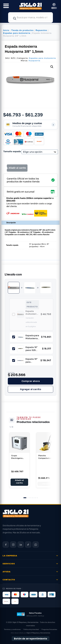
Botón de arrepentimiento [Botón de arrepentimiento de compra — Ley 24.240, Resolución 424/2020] (31, 639)
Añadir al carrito (17, 168)
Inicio (6, 30)
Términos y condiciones (12, 629)
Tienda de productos (23, 30)
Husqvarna (34, 61)
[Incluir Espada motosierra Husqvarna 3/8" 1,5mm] (14, 314)
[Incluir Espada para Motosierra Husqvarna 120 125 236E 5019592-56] (14, 337)
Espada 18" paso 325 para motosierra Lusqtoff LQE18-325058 (32, 349)
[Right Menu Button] (54, 6)
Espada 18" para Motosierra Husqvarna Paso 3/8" (32, 360)
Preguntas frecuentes (49, 629)
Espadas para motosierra (17, 33)
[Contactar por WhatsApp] (36, 545)
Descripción (11, 223)
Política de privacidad (31, 629)
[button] (52, 67)
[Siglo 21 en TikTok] (28, 545)
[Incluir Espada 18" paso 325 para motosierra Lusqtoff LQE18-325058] (14, 349)
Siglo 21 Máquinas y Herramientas (25, 622)
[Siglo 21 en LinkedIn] (21, 545)
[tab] (25, 498)
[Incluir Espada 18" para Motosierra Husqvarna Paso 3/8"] (14, 360)
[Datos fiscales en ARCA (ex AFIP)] (30, 614)
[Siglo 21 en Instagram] (13, 545)
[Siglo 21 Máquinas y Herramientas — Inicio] (16, 513)
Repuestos (41, 30)
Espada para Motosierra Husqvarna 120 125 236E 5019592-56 (32, 337)
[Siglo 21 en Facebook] (6, 545)
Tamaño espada (12, 151)
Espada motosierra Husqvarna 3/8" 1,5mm (32, 313)
